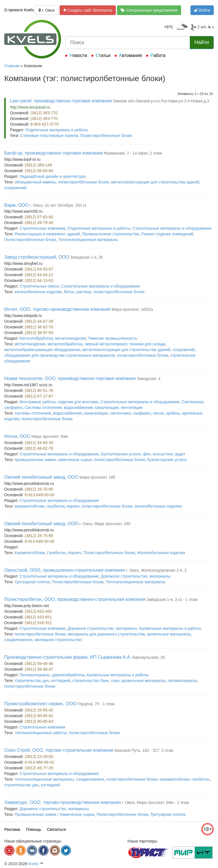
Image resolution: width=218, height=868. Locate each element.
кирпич (73, 506)
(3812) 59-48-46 (39, 664)
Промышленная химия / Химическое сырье (54, 814)
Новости (78, 55)
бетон (69, 292)
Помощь (33, 829)
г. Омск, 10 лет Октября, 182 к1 (58, 205)
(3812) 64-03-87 (39, 269)
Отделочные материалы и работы (57, 130)
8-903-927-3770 (45, 124)
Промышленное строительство (111, 234)
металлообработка (65, 344)
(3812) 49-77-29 (39, 768)
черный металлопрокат (106, 344)
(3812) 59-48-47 (39, 669)
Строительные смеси (39, 286)
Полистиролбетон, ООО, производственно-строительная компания (75, 599)
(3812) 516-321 (38, 623)
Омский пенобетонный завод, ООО (41, 477)
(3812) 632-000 (38, 611)
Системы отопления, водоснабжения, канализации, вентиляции (84, 407)
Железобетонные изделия (161, 553)
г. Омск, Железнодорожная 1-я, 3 (156, 570)
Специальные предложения (149, 10)
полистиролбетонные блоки (83, 182)
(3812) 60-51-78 (39, 390)
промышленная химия (35, 460)
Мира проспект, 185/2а (132, 309)
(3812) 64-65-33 (39, 443)
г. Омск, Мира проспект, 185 (105, 524)
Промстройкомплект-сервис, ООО (40, 704)
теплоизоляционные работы (40, 733)
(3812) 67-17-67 (39, 396)
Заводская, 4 (149, 379)
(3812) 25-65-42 (39, 710)
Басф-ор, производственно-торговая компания (54, 153)
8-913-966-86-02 (39, 762)
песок (158, 413)
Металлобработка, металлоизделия (53, 338)
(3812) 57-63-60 (39, 217)
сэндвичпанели (18, 640)
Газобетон (56, 553)
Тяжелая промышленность (113, 338)
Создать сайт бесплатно (88, 10)
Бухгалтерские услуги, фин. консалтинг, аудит (143, 454)
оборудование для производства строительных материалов (59, 355)
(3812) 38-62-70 (39, 327)
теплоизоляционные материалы (44, 779)
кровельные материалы (169, 634)
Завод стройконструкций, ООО (37, 257)
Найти (202, 42)
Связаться (56, 829)
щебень (173, 413)
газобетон (55, 506)
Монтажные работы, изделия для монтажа (59, 402)
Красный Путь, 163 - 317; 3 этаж (144, 750)
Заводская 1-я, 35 (86, 257)
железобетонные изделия (38, 292)
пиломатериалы (182, 681)
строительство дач (32, 681)
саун (115, 681)
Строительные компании (42, 228)
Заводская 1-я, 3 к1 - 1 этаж (172, 599)
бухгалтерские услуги (167, 460)
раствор (84, 292)
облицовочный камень (35, 182)
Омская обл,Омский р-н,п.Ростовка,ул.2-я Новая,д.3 (161, 101)
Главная (12, 66)
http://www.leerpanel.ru (30, 107)
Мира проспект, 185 (98, 477)
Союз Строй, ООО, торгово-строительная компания (59, 750)
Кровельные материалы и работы (170, 628)
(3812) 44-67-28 (39, 321)
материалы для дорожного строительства (106, 634)
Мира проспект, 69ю (50, 436)
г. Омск (47, 10)
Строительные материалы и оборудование (172, 228)
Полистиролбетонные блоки (106, 136)
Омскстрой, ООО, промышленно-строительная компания (65, 570)
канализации (96, 413)
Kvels (33, 864)
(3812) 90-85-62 (39, 716)
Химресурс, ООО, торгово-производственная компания (62, 802)
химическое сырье (75, 460)
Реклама (12, 829)
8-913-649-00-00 (39, 495)
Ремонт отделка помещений (167, 234)
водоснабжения (67, 413)
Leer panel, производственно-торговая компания (61, 101)
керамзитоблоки (29, 506)
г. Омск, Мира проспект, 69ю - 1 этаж (155, 802)
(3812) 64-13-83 (39, 280)
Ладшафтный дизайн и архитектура (53, 176)
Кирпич (74, 553)
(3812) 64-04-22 (39, 275)
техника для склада (147, 344)
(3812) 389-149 (38, 165)
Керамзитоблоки (30, 553)
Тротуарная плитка (32, 582)
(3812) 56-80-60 (39, 171)
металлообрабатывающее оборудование (42, 350)
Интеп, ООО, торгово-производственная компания (57, 309)
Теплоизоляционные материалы (88, 240)
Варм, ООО (16, 205)
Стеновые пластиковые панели (49, 136)
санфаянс (142, 413)
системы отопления (33, 413)
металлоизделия (30, 344)
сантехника (120, 413)
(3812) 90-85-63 (39, 721)
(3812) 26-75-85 (39, 489)
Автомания (130, 55)
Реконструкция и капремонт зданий (47, 234)
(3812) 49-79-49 (39, 223)
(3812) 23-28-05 (39, 757)
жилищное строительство (58, 640)
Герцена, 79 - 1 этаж (96, 704)
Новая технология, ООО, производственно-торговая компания (70, 378)
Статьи (103, 55)
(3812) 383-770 (44, 113)
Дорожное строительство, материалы (136, 576)
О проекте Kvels (19, 10)
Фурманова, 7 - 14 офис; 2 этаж (133, 153)
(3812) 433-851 (38, 617)
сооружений (15, 188)
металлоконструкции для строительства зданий (155, 182)
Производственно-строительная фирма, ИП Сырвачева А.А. (68, 657)
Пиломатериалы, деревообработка (52, 675)
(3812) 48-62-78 (39, 448)
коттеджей (61, 681)
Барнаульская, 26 (148, 657)
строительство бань (91, 681)
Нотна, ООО (17, 436)
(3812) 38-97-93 (39, 333)
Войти (202, 10)
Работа (158, 55)
